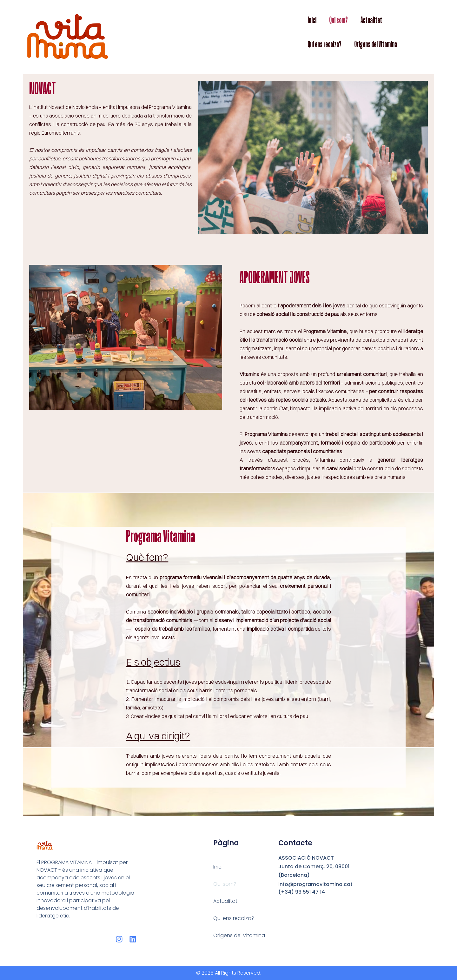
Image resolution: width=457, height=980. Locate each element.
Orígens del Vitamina (376, 44)
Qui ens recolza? (325, 44)
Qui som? (338, 20)
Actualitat (371, 20)
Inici (312, 20)
